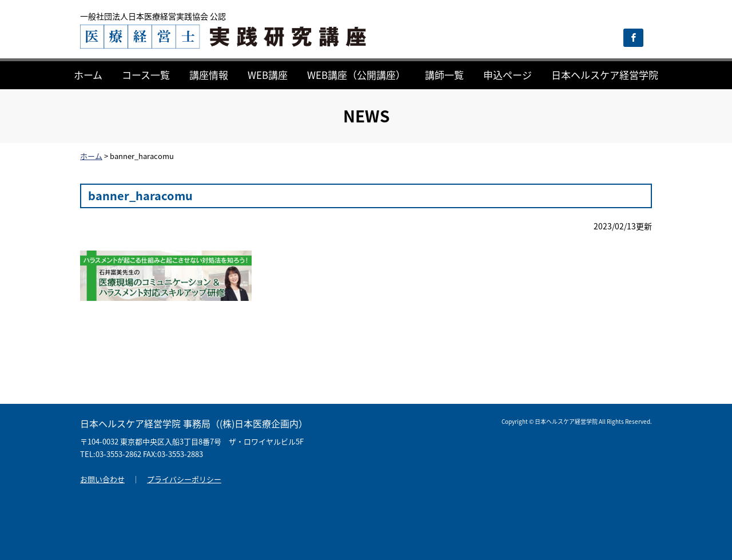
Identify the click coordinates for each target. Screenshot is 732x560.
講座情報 (209, 75)
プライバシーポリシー (184, 479)
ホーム (88, 75)
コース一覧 (146, 75)
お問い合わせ (102, 479)
